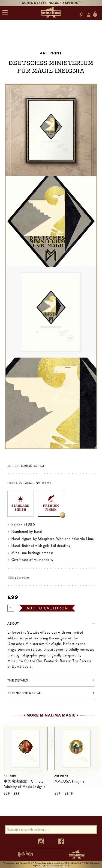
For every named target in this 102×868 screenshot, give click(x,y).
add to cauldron (47, 608)
